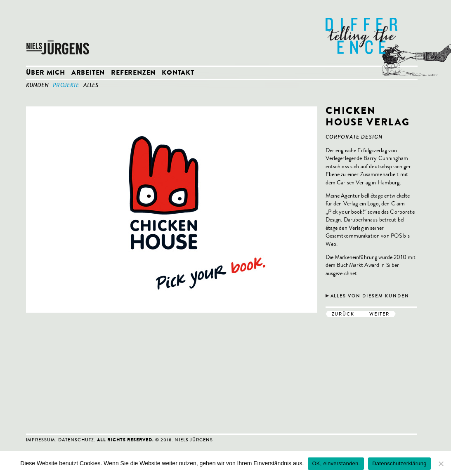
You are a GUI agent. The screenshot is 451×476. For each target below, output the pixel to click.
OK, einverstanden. (336, 463)
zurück (343, 314)
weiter (379, 314)
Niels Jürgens (59, 33)
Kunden (38, 86)
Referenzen (133, 73)
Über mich (46, 73)
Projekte (66, 86)
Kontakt (178, 73)
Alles (91, 86)
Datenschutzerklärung (399, 463)
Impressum (41, 440)
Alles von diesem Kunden (370, 296)
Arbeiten (88, 73)
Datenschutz (76, 440)
